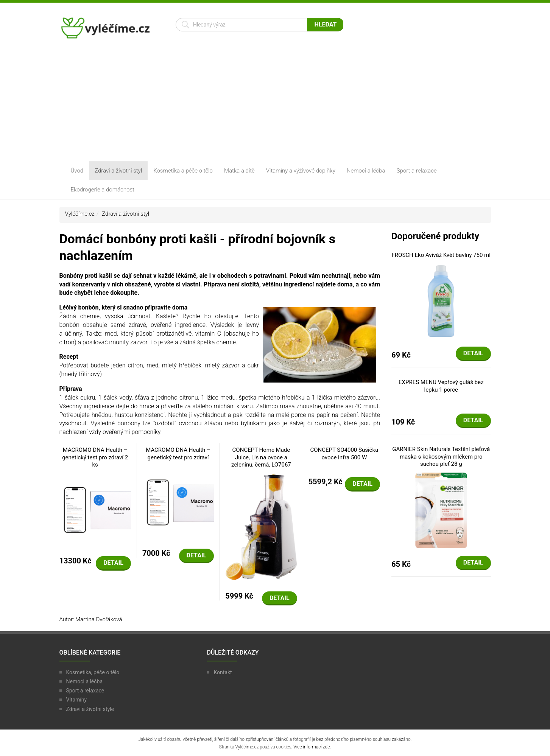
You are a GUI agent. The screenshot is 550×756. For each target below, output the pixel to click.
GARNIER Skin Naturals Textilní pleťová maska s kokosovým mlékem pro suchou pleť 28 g (441, 457)
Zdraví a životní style (90, 709)
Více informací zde (312, 747)
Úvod (77, 171)
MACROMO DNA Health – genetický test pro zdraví (178, 454)
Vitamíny (77, 700)
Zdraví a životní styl (118, 171)
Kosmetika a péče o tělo (183, 171)
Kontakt (223, 672)
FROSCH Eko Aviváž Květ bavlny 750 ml (441, 255)
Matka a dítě (239, 171)
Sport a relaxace (417, 171)
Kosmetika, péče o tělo (93, 672)
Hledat (326, 24)
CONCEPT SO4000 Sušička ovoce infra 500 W (344, 454)
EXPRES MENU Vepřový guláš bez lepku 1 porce (441, 386)
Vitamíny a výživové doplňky (301, 171)
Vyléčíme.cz (80, 214)
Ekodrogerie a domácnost (103, 190)
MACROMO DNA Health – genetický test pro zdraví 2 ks (95, 457)
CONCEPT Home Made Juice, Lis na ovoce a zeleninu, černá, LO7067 (261, 457)
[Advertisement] (275, 104)
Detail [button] (113, 563)
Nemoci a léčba (366, 171)
